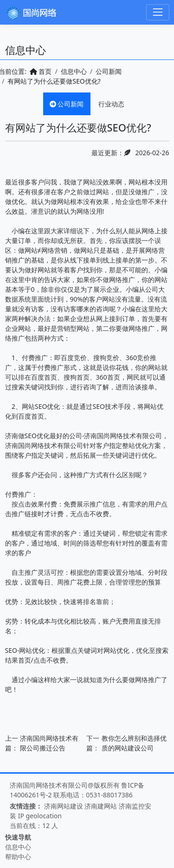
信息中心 (68, 71)
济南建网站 (101, 806)
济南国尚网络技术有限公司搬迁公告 (49, 743)
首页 (35, 71)
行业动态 (111, 104)
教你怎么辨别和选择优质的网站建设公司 (134, 743)
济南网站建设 (64, 806)
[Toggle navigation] (158, 12)
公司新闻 (103, 71)
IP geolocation (40, 816)
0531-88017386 (109, 795)
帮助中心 (18, 857)
